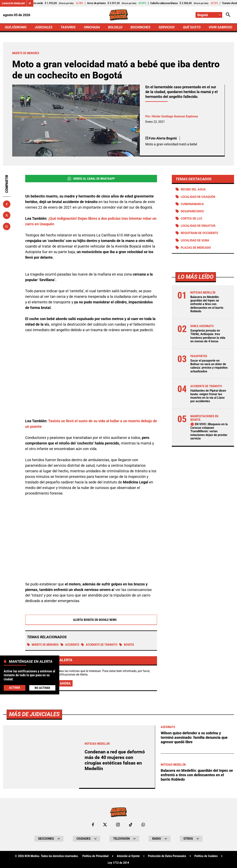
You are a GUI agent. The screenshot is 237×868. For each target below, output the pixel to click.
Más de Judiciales (34, 714)
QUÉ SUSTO (192, 27)
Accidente (70, 645)
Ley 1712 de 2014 (118, 863)
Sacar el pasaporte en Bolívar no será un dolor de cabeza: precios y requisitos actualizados (209, 366)
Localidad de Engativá (198, 226)
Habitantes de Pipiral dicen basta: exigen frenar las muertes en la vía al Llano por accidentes (208, 396)
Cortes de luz (192, 219)
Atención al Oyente (128, 856)
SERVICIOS (167, 27)
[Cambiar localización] (209, 15)
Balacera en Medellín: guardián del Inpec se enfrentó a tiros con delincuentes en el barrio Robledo (207, 304)
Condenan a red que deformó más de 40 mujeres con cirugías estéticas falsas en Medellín (115, 760)
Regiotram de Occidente (199, 233)
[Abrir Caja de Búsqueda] (228, 15)
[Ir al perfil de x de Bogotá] (105, 825)
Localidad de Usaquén (198, 197)
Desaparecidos (192, 211)
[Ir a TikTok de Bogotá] (131, 825)
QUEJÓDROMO (16, 27)
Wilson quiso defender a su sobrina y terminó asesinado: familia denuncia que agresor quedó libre (194, 737)
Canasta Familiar (13, 3)
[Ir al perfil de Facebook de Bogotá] (93, 825)
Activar (15, 688)
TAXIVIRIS (68, 27)
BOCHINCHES (140, 27)
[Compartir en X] (7, 215)
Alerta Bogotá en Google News (91, 620)
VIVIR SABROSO (220, 27)
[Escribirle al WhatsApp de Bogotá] (143, 825)
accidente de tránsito (99, 645)
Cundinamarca (192, 204)
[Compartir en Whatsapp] (7, 226)
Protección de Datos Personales (167, 856)
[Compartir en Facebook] (7, 204)
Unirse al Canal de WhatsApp (91, 179)
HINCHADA (92, 27)
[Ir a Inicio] (119, 15)
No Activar (42, 688)
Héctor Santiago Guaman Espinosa (175, 116)
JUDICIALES (44, 27)
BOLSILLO (115, 27)
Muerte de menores (43, 645)
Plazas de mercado (196, 248)
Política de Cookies (206, 856)
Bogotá (127, 645)
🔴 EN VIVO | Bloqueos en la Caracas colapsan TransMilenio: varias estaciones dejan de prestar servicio (209, 431)
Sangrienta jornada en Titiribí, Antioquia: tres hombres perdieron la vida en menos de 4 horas (208, 336)
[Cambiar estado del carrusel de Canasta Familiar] (30, 3)
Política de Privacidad (95, 856)
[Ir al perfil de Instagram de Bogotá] (118, 825)
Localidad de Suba (195, 240)
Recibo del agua (193, 189)
